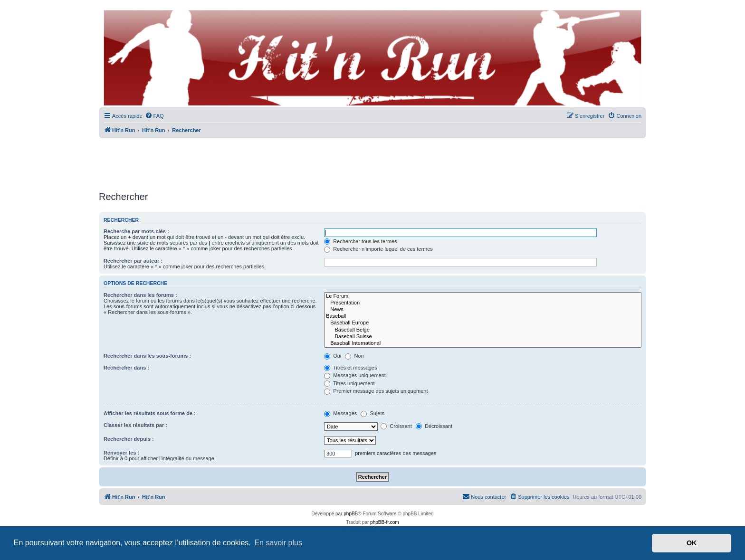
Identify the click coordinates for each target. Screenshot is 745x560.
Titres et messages (350, 368)
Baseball (483, 316)
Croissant (396, 426)
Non (354, 356)
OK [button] (692, 543)
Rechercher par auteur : (133, 261)
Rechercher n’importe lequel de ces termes (378, 249)
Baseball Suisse (483, 337)
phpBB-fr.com (385, 522)
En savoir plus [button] (278, 543)
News (483, 310)
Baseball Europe (483, 323)
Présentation (483, 303)
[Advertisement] (372, 161)
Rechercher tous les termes (361, 241)
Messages (340, 413)
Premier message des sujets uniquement (376, 391)
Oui (333, 356)
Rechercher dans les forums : (140, 295)
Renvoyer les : (121, 453)
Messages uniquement (355, 375)
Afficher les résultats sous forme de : (150, 413)
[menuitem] (154, 116)
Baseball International (483, 343)
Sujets (372, 413)
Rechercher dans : (126, 368)
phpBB (351, 514)
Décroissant (434, 426)
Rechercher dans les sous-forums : (147, 356)
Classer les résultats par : (135, 425)
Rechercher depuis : (129, 439)
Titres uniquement (349, 383)
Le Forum (483, 296)
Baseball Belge (483, 330)
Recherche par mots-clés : (136, 231)
